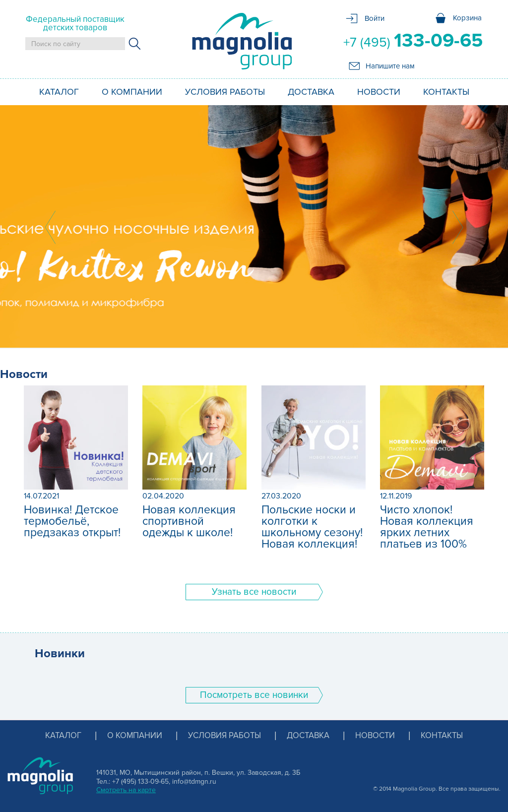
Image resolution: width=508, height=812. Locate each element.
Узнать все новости (254, 592)
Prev (50, 227)
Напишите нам (390, 66)
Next (458, 227)
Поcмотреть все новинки (254, 695)
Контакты (446, 92)
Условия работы (225, 92)
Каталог (59, 92)
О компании (132, 92)
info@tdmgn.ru (194, 781)
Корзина (467, 18)
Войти (375, 18)
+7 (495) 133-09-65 (140, 781)
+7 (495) (413, 41)
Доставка (311, 92)
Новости (379, 92)
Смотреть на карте (126, 790)
